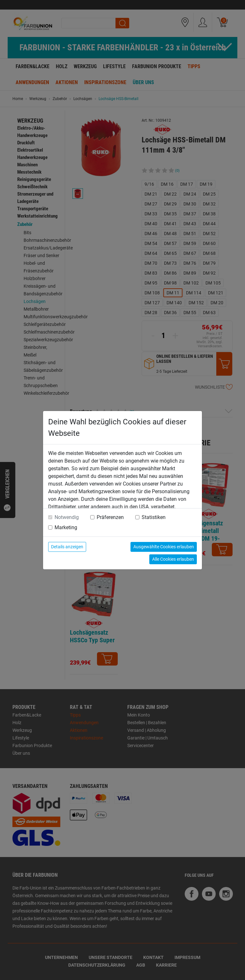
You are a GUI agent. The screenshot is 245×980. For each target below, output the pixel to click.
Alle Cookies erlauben (173, 559)
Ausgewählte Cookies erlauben (164, 547)
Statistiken (154, 517)
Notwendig (67, 517)
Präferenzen (110, 517)
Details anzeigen (67, 547)
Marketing (66, 527)
